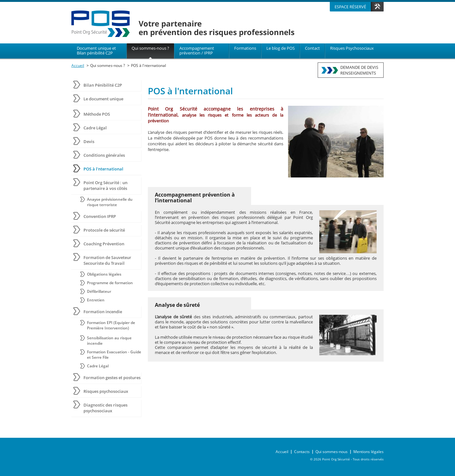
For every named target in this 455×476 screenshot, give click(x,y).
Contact (312, 48)
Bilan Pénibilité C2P (103, 85)
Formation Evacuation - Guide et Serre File (114, 355)
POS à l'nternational (148, 65)
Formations (245, 48)
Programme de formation (110, 283)
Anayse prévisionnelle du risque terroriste (110, 202)
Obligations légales (104, 274)
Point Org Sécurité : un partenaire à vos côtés (105, 185)
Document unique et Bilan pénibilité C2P (96, 50)
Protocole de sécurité (104, 230)
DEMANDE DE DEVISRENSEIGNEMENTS (359, 70)
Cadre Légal (95, 128)
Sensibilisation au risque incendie (109, 341)
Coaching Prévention (104, 244)
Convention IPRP (100, 216)
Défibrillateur (99, 291)
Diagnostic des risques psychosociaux (105, 408)
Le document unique (103, 99)
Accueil (78, 65)
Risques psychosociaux (106, 391)
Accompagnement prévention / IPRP (197, 50)
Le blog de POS (281, 48)
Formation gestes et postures (112, 378)
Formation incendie (103, 312)
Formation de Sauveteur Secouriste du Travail (107, 260)
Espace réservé (350, 7)
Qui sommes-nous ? (150, 48)
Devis (89, 141)
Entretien (96, 300)
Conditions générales (104, 155)
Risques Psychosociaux (352, 48)
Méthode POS (97, 114)
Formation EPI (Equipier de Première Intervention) (111, 325)
